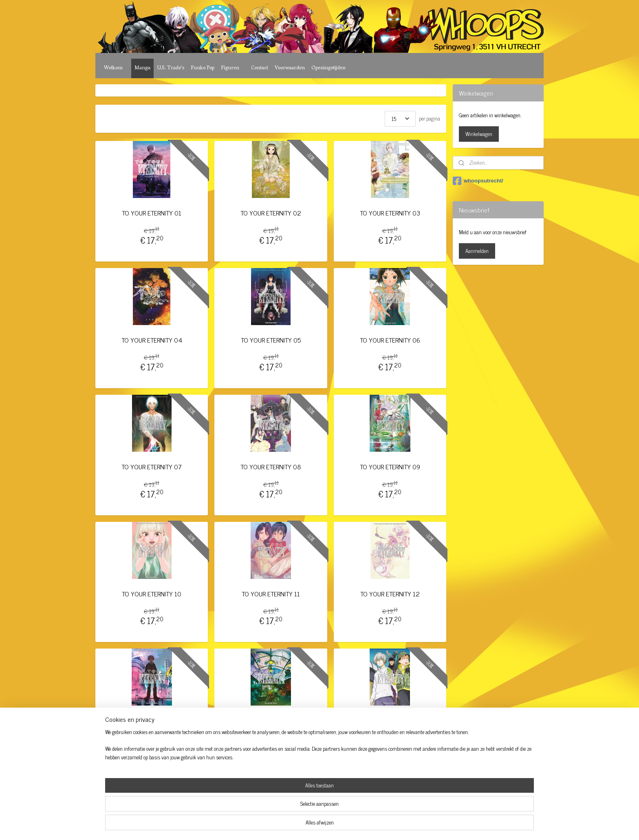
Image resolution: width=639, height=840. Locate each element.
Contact (260, 68)
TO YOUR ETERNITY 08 (271, 467)
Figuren (230, 68)
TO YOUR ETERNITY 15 (390, 720)
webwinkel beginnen (332, 825)
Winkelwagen (479, 134)
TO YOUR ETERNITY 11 (271, 594)
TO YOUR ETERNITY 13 (152, 720)
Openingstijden (328, 68)
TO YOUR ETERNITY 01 (152, 213)
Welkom (113, 68)
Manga (142, 68)
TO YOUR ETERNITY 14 (271, 720)
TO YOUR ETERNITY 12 (390, 594)
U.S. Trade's (171, 68)
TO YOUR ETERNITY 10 (152, 594)
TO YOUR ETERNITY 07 (152, 467)
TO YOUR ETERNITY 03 (390, 213)
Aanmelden (477, 251)
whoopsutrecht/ (478, 181)
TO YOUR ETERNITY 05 (271, 340)
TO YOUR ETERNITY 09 (390, 467)
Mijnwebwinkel (387, 825)
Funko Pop (203, 68)
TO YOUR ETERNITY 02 (271, 213)
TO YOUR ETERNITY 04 (152, 340)
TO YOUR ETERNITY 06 (390, 340)
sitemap (297, 825)
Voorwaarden (290, 68)
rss (309, 825)
